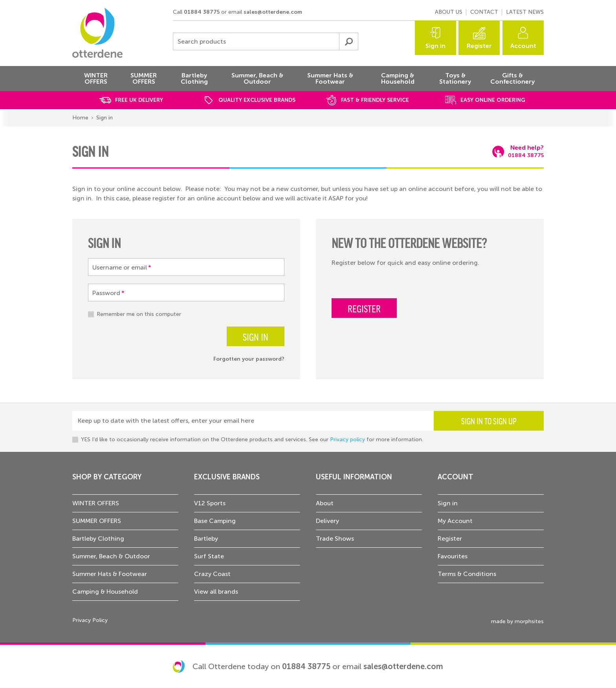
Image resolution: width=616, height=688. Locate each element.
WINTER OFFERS (96, 503)
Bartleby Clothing (98, 538)
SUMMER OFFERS (97, 521)
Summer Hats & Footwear (110, 574)
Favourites (453, 556)
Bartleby (206, 538)
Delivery (327, 521)
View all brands (216, 592)
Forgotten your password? (249, 359)
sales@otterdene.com (273, 12)
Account (523, 46)
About (325, 503)
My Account (455, 521)
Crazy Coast (212, 574)
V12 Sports (210, 503)
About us (449, 12)
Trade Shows (335, 538)
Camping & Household (105, 592)
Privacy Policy (90, 620)
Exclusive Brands (227, 477)
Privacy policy (347, 439)
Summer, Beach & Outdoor (111, 556)
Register (479, 46)
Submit (348, 41)
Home (80, 118)
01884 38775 (202, 12)
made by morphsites (517, 621)
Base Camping (215, 521)
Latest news (525, 12)
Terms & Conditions (467, 574)
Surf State (209, 556)
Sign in (435, 46)
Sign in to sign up (489, 421)
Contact (484, 12)
